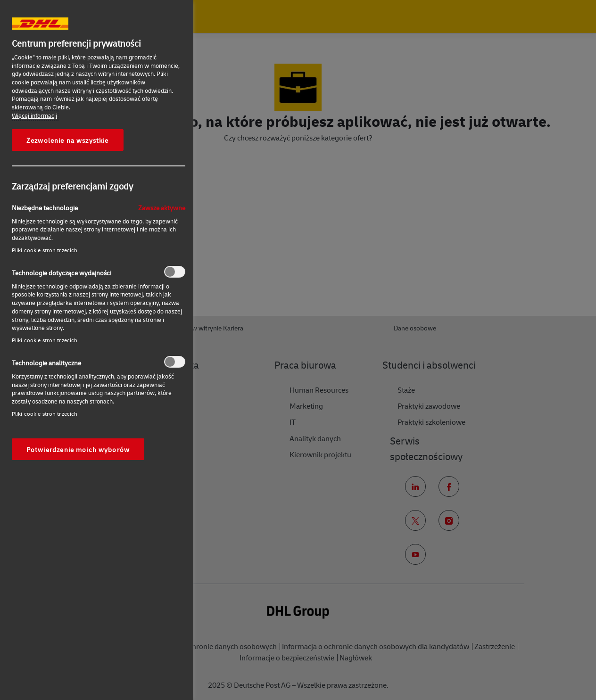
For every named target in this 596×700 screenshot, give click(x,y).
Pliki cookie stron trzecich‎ (45, 250)
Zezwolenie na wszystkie (68, 140)
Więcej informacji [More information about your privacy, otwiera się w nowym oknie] (34, 115)
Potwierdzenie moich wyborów (78, 449)
